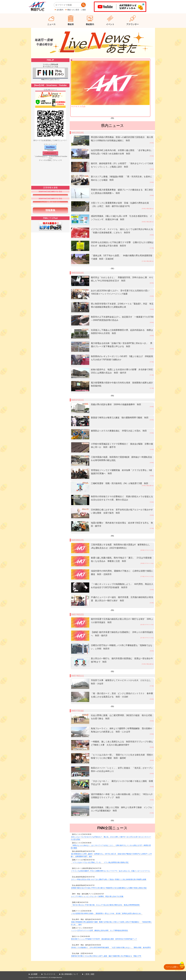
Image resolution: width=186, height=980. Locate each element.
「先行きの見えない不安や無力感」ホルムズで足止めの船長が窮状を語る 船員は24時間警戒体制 (105, 905)
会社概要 (34, 974)
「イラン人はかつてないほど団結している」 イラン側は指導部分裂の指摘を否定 (100, 862)
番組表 (71, 24)
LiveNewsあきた (50, 153)
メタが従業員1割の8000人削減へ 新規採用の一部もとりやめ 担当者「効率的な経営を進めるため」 (107, 913)
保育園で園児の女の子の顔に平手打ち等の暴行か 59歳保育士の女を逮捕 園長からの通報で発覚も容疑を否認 (109, 888)
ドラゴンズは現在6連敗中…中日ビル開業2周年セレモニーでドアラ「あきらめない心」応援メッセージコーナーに (111, 871)
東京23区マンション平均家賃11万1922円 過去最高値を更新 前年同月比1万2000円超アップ (104, 939)
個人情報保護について (70, 974)
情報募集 (50, 210)
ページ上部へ (172, 967)
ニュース (51, 24)
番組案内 (90, 24)
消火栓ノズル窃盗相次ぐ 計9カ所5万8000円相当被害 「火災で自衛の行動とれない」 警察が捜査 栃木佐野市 (111, 948)
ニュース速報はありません (50, 202)
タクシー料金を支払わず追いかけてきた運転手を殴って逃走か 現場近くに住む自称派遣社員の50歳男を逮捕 (109, 879)
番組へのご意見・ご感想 (77, 10)
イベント (110, 24)
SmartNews (50, 147)
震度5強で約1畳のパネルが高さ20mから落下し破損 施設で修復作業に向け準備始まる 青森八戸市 (106, 956)
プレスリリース (49, 974)
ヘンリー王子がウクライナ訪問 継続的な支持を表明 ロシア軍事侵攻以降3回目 (100, 930)
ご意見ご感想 (89, 974)
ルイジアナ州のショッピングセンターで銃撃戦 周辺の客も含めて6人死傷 (97, 896)
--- (50, 195)
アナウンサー (133, 24)
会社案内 (60, 10)
